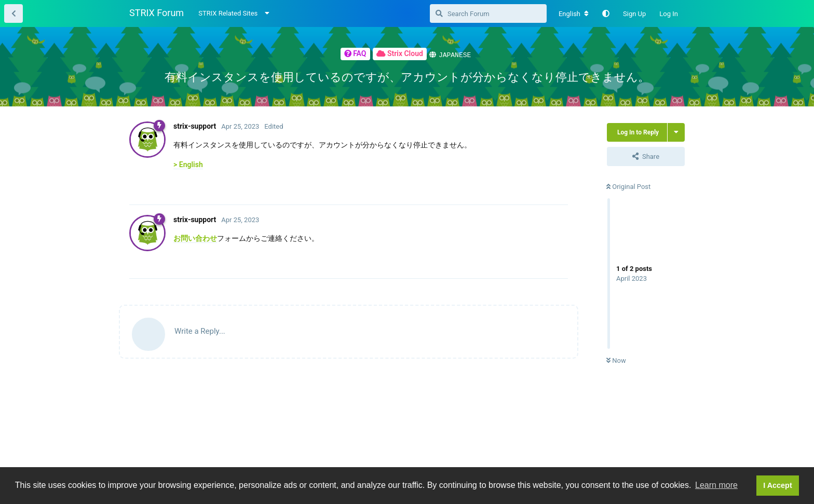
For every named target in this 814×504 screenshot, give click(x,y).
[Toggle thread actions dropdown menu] (676, 132)
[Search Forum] (488, 13)
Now (616, 360)
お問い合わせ (195, 238)
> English (188, 164)
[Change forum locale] (574, 14)
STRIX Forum (157, 13)
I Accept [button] (777, 485)
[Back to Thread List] (13, 13)
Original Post (628, 186)
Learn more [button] (716, 485)
